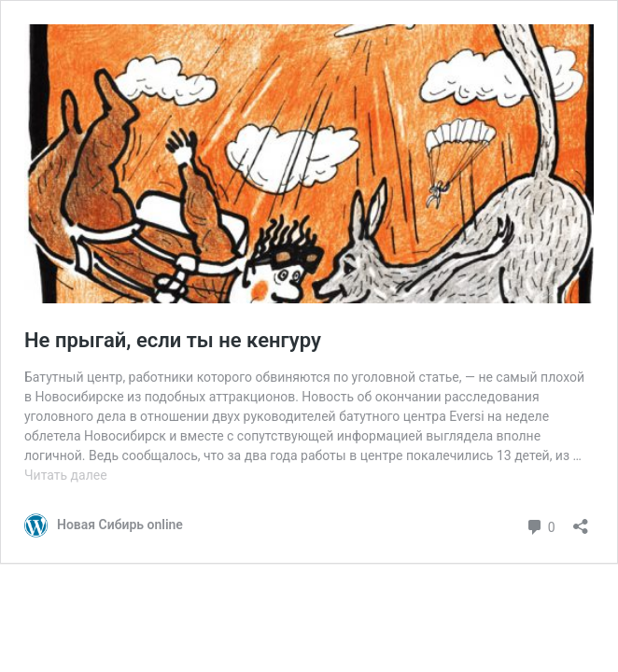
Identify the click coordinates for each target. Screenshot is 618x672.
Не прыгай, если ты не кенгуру (173, 340)
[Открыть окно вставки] (581, 520)
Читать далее (66, 475)
